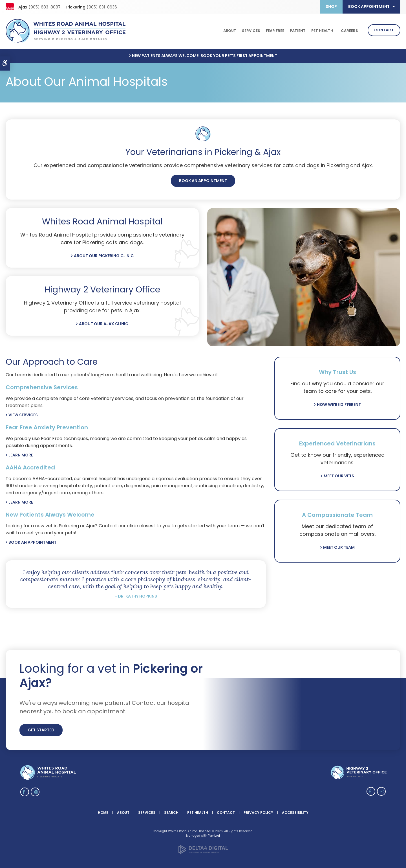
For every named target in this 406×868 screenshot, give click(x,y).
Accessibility (295, 811)
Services (251, 30)
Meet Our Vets (339, 475)
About (230, 30)
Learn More (21, 454)
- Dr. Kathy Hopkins (136, 595)
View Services (23, 414)
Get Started (41, 729)
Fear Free (275, 30)
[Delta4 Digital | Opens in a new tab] (203, 851)
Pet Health (322, 30)
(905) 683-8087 (45, 7)
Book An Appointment (203, 179)
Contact (384, 29)
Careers (349, 30)
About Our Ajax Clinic (104, 322)
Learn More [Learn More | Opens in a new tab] (21, 501)
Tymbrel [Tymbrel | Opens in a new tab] (214, 834)
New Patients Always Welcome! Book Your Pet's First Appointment (205, 54)
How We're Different (339, 403)
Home (103, 811)
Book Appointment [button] (369, 6)
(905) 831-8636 (102, 7)
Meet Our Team (339, 546)
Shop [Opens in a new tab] (331, 6)
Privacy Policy (258, 811)
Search (171, 811)
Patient (298, 30)
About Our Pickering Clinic (104, 254)
